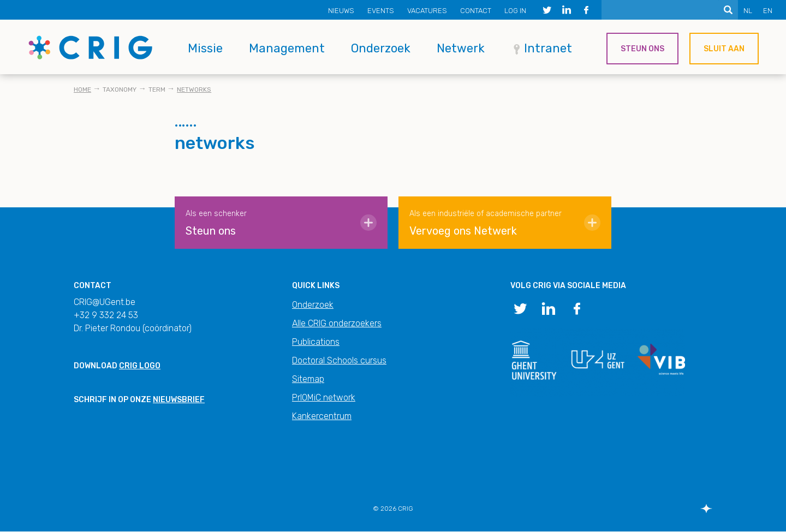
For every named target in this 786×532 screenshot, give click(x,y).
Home (82, 89)
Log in (515, 11)
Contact (476, 11)
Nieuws (341, 11)
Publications (316, 342)
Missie (205, 48)
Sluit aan (724, 49)
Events (381, 11)
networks (194, 89)
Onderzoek (381, 48)
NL (748, 11)
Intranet (548, 48)
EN (768, 11)
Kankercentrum (322, 416)
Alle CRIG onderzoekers (337, 323)
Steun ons (642, 49)
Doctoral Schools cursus (339, 360)
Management (287, 48)
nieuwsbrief (179, 400)
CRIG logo (140, 366)
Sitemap (308, 379)
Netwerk (461, 48)
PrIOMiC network (324, 397)
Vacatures (427, 11)
